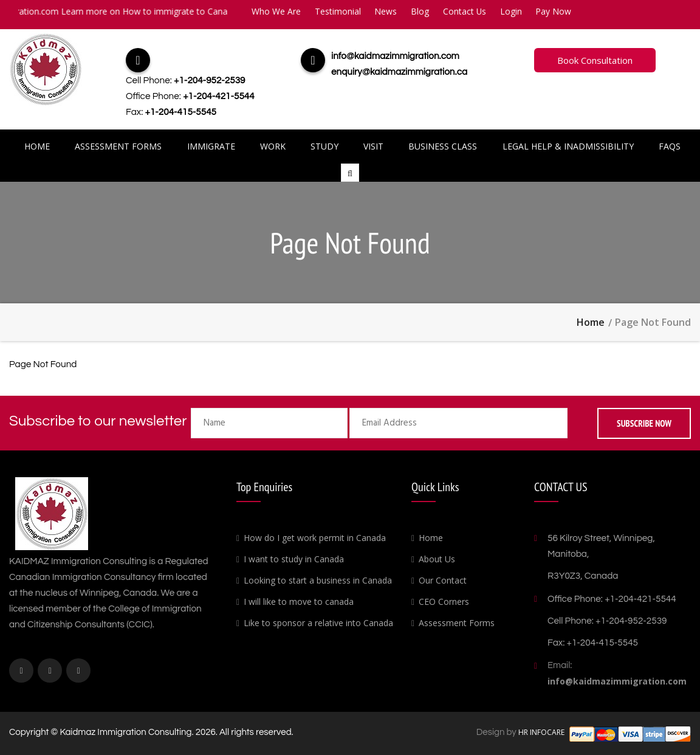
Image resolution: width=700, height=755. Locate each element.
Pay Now (556, 11)
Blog (421, 11)
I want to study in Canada (294, 559)
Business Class (443, 146)
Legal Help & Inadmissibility (568, 146)
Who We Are (276, 11)
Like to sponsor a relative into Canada (318, 623)
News (386, 11)
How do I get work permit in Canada (315, 538)
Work (273, 146)
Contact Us (466, 11)
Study (324, 146)
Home (37, 146)
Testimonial (338, 11)
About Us (437, 559)
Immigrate (211, 146)
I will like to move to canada (299, 602)
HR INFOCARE (542, 732)
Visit (373, 146)
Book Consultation (595, 60)
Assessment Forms (118, 146)
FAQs (670, 146)
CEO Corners (444, 602)
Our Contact (443, 580)
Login (513, 11)
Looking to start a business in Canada (318, 580)
